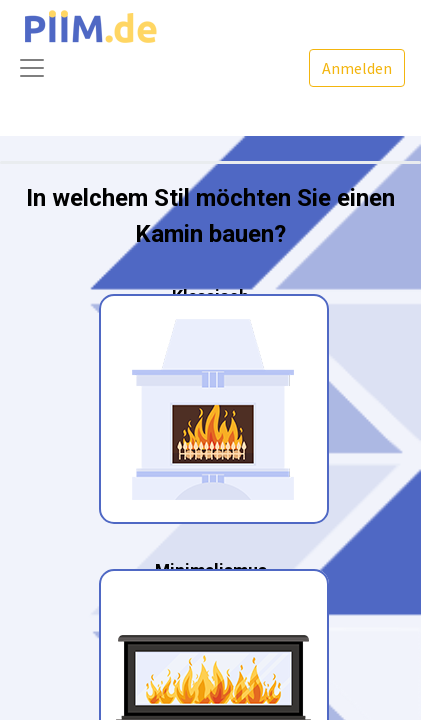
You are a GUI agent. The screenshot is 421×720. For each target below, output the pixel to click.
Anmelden (357, 68)
